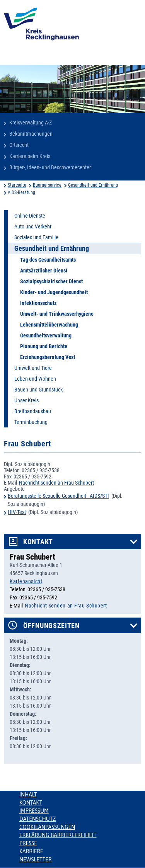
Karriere (31, 851)
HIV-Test (17, 512)
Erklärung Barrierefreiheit (58, 835)
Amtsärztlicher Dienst (44, 271)
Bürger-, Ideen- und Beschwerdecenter (50, 167)
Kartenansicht (26, 581)
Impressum (34, 811)
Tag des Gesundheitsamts (48, 260)
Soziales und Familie (36, 237)
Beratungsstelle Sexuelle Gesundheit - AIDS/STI (58, 496)
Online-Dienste (30, 216)
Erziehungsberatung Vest (48, 357)
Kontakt (38, 542)
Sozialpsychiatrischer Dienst (51, 281)
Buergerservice (47, 185)
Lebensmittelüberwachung (49, 325)
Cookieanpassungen (47, 827)
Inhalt (28, 795)
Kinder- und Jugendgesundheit (54, 292)
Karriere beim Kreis (30, 156)
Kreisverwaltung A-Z (31, 123)
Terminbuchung (31, 422)
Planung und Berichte (44, 346)
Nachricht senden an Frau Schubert (56, 483)
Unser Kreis (26, 400)
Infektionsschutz (38, 303)
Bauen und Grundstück (38, 390)
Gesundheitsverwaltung (46, 335)
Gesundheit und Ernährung (93, 185)
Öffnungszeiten (51, 626)
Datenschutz (38, 819)
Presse (28, 843)
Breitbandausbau (33, 411)
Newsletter (35, 859)
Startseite (17, 185)
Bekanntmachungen (31, 134)
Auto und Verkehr (33, 226)
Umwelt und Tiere (33, 368)
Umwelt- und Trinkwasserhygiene (57, 314)
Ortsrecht (19, 145)
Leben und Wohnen (35, 379)
